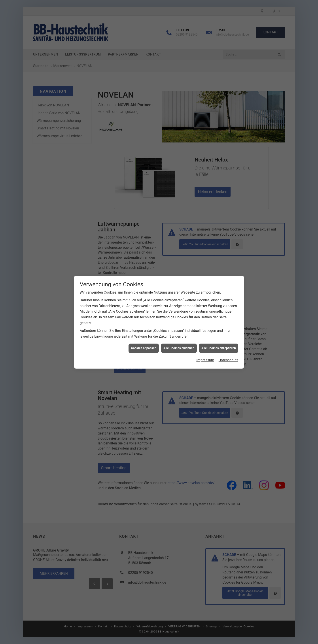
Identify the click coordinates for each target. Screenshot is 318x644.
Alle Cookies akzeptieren (219, 330)
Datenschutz (228, 342)
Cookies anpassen (144, 330)
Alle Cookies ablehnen (179, 330)
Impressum (205, 342)
